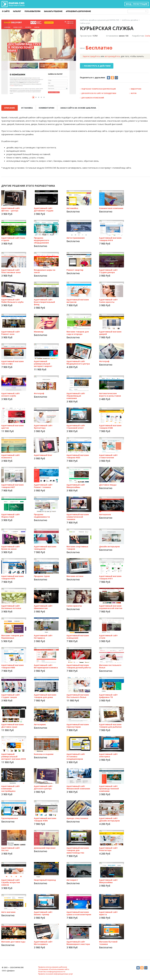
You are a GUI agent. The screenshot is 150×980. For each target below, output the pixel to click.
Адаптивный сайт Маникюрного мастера (78, 942)
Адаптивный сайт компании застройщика (11, 788)
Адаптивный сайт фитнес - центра (11, 209)
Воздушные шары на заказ (45, 271)
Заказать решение (53, 11)
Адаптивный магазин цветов (12, 426)
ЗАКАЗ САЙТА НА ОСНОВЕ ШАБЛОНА (76, 108)
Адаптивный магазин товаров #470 (12, 577)
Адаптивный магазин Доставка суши (12, 725)
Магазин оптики (75, 576)
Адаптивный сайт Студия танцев (11, 695)
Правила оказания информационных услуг (56, 973)
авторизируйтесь (112, 56)
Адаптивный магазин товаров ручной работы (79, 666)
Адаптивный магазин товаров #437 (12, 485)
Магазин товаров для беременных (12, 636)
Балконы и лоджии (44, 754)
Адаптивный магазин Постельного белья (78, 695)
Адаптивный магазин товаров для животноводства (78, 850)
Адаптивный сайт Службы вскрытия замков (11, 882)
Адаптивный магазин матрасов (78, 300)
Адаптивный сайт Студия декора (108, 271)
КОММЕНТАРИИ (45, 108)
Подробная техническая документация (98, 89)
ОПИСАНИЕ (10, 108)
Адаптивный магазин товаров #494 (45, 819)
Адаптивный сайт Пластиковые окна (11, 271)
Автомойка (72, 208)
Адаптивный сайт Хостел (11, 849)
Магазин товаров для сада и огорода (78, 332)
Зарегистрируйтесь (91, 56)
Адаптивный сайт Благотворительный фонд (44, 301)
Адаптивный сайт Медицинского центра (78, 362)
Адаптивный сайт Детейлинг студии (44, 209)
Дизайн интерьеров (109, 546)
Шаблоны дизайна (130, 20)
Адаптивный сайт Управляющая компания (76, 395)
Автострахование (76, 237)
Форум (133, 93)
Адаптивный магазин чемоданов (45, 547)
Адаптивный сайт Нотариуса (43, 636)
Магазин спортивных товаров (77, 547)
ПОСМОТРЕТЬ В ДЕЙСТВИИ (97, 66)
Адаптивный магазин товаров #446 (110, 426)
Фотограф (104, 361)
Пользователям (32, 11)
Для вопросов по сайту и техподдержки (98, 93)
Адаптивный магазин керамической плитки (111, 606)
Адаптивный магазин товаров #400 (12, 666)
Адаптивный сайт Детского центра (43, 787)
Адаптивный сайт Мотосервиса (43, 942)
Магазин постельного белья (110, 666)
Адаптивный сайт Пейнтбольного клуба (12, 300)
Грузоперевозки (10, 818)
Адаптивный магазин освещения (78, 636)
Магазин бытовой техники (108, 942)
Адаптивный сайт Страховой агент (76, 426)
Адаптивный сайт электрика (108, 755)
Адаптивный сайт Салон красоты (108, 300)
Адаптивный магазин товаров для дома (45, 695)
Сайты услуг (85, 23)
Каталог (17, 11)
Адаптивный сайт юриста (108, 913)
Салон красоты (74, 605)
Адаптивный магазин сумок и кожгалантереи (79, 913)
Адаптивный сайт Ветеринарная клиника (46, 666)
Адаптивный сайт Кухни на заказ (11, 547)
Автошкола (105, 514)
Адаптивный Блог (43, 455)
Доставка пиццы (108, 484)
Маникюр (39, 331)
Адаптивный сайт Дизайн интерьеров (109, 819)
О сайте (6, 11)
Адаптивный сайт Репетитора (108, 849)
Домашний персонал (45, 847)
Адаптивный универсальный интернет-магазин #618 (13, 756)
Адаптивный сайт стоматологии (108, 456)
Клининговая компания (111, 208)
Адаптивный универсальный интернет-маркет (43, 363)
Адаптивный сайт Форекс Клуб (11, 515)
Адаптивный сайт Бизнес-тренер (43, 913)
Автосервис (40, 724)
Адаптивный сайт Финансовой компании (78, 787)
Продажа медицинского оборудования (42, 240)
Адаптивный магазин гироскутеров (78, 725)
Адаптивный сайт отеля (108, 636)
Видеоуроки (135, 89)
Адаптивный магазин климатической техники (78, 516)
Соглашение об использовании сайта (54, 969)
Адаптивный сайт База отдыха (13, 239)
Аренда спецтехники (77, 818)
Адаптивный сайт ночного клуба (11, 394)
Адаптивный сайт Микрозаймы (76, 485)
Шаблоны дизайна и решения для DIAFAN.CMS (100, 20)
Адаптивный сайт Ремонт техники (43, 485)
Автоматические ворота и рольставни (110, 394)
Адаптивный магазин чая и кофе (12, 362)
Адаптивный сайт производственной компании (109, 788)
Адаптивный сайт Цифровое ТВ (108, 695)
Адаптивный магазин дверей (110, 332)
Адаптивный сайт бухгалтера (43, 426)
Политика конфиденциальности (52, 971)
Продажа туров (42, 576)
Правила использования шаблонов (53, 967)
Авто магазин (8, 911)
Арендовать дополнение (78, 11)
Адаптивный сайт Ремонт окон (11, 332)
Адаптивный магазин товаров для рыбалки (110, 725)
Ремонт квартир (75, 269)
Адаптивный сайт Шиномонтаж (43, 606)
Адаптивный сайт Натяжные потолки (11, 606)
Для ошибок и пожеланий (92, 98)
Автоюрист (72, 879)
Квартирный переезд (45, 879)
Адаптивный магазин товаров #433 (78, 456)
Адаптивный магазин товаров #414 (110, 239)
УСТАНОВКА (26, 108)
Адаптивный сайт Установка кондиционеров (76, 756)
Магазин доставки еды (13, 941)
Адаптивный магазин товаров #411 (110, 577)
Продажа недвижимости (42, 515)
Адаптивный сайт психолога (11, 456)
